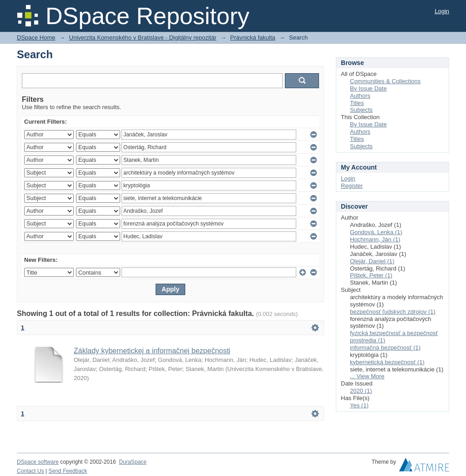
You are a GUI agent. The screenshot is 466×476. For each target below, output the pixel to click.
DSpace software (38, 462)
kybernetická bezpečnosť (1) (387, 362)
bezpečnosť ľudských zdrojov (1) (393, 312)
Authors (360, 96)
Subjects (361, 110)
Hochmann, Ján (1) (375, 239)
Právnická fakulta (253, 38)
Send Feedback (68, 471)
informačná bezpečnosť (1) (385, 348)
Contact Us (30, 471)
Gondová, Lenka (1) (376, 232)
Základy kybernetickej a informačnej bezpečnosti (152, 351)
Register (352, 186)
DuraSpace (132, 462)
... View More (367, 376)
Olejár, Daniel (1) (372, 261)
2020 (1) (361, 391)
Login (442, 11)
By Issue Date (368, 88)
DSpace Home (36, 38)
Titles (357, 103)
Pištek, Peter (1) (371, 275)
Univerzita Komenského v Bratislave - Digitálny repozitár (143, 38)
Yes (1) (359, 405)
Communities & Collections (385, 81)
